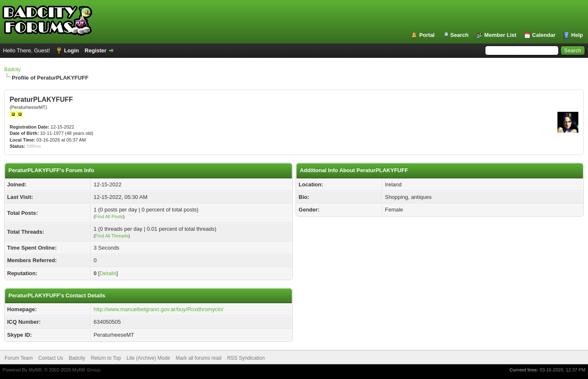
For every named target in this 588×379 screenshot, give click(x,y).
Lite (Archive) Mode (148, 358)
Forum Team (19, 358)
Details (108, 273)
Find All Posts (109, 217)
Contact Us (50, 358)
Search (459, 35)
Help (577, 35)
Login (71, 50)
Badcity (12, 70)
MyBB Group (86, 370)
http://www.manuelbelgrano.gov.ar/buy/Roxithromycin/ (158, 309)
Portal (427, 35)
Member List (500, 35)
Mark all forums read (198, 358)
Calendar (544, 35)
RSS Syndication (246, 358)
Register (95, 50)
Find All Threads (112, 236)
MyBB (35, 370)
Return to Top (106, 358)
